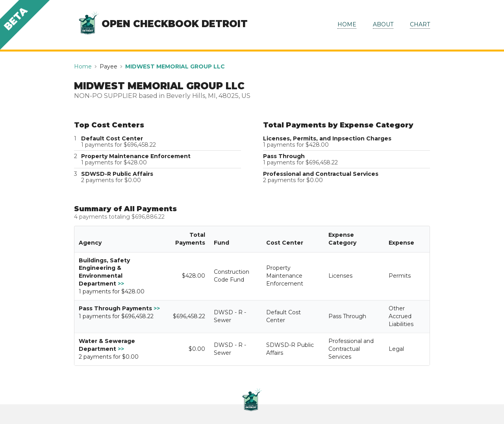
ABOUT (383, 24)
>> (121, 284)
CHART (420, 24)
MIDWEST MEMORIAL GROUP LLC (175, 66)
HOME (347, 24)
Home (83, 66)
